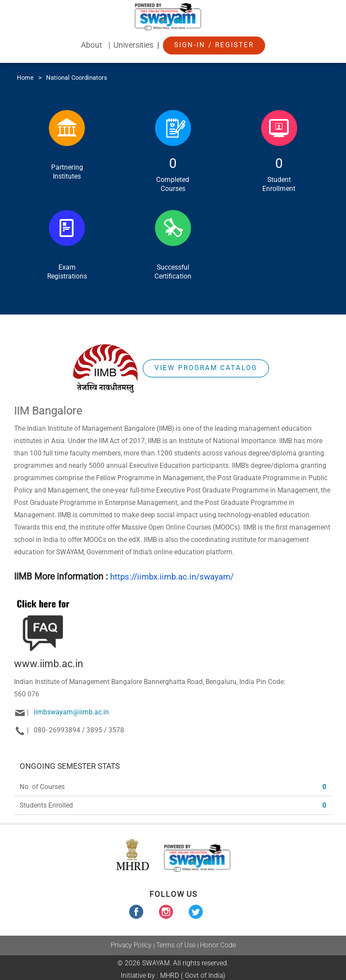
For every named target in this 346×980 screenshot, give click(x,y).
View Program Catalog (206, 368)
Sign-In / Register (214, 45)
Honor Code (218, 945)
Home (25, 78)
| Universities (132, 45)
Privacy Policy (131, 945)
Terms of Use (176, 945)
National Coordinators (77, 78)
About (92, 45)
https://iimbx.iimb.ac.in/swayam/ (172, 577)
